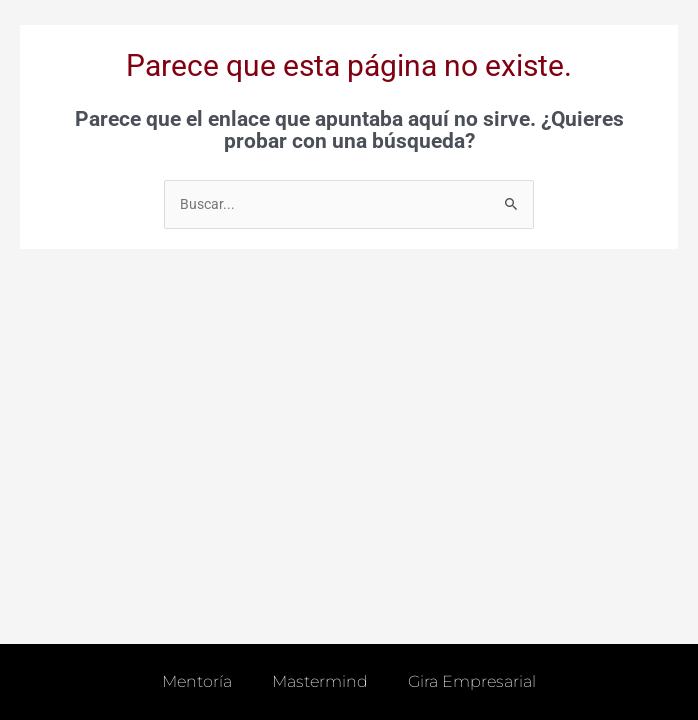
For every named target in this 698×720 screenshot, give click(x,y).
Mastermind (320, 681)
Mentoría (197, 681)
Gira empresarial (472, 681)
